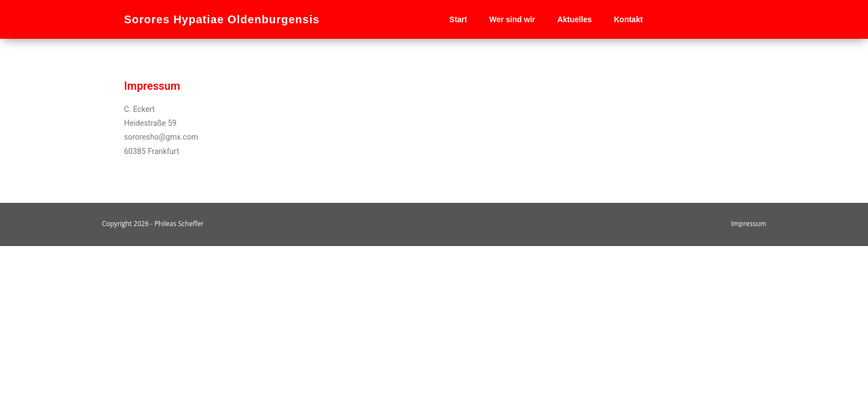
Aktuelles (575, 19)
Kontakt (628, 19)
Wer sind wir (512, 19)
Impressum (749, 377)
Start (458, 19)
